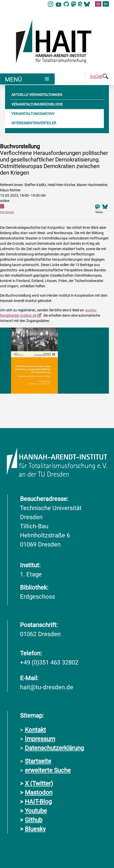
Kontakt (35, 730)
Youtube (36, 811)
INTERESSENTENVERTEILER (34, 123)
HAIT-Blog (38, 802)
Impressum (40, 739)
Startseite (38, 761)
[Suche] (99, 77)
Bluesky (35, 829)
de (98, 4)
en (106, 4)
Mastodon (39, 793)
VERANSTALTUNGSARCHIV (33, 114)
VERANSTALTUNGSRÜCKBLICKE (37, 104)
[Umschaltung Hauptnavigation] (27, 79)
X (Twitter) (39, 783)
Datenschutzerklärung (54, 748)
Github (34, 820)
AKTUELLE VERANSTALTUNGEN (37, 95)
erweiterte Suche (48, 770)
